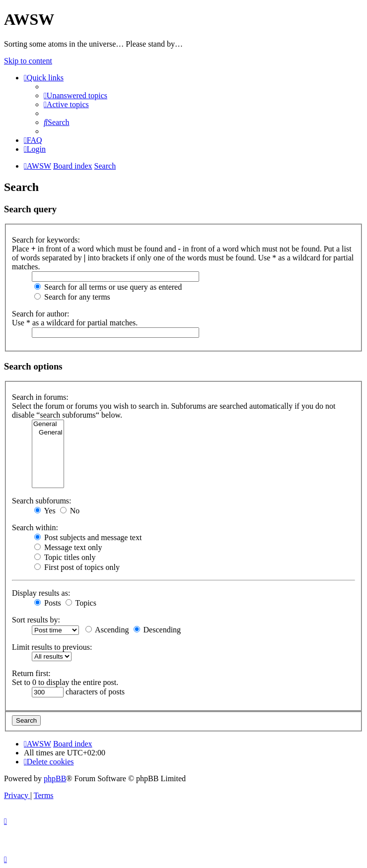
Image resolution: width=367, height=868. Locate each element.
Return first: (31, 673)
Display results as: (41, 593)
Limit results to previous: (52, 647)
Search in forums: (40, 397)
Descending (157, 630)
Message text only (68, 547)
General (48, 424)
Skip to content (28, 61)
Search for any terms (72, 297)
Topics (81, 603)
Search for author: (41, 314)
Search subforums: (42, 501)
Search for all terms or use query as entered (108, 287)
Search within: (35, 527)
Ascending (107, 630)
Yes (45, 511)
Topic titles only (65, 557)
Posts (48, 603)
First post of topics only (77, 567)
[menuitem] (75, 95)
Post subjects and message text (88, 537)
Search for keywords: (46, 240)
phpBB (55, 778)
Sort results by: (36, 620)
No (70, 511)
